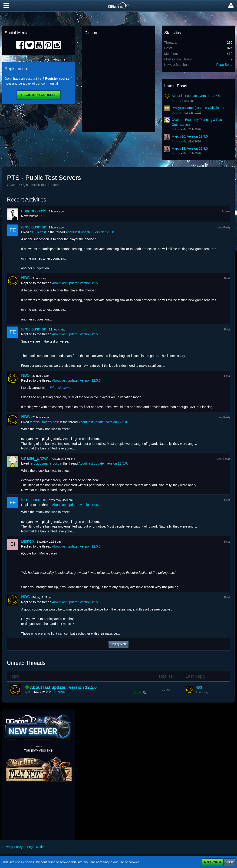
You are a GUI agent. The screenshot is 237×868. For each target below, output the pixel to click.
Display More (118, 644)
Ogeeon (177, 113)
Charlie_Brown (35, 458)
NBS (175, 101)
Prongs (176, 142)
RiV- (43, 216)
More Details (212, 862)
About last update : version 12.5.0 (196, 96)
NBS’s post (38, 232)
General (60, 692)
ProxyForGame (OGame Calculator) (198, 108)
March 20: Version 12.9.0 (190, 136)
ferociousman (34, 227)
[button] (6, 6)
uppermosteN (34, 211)
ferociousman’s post (44, 422)
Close (229, 862)
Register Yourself (39, 95)
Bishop (28, 541)
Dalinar (176, 129)
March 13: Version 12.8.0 (190, 149)
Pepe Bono (224, 65)
